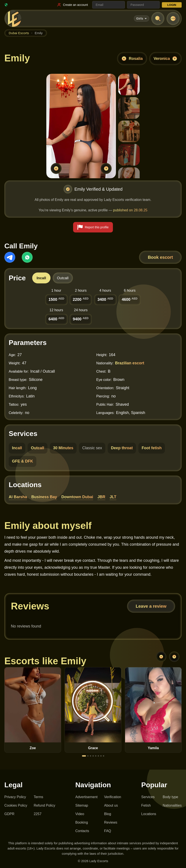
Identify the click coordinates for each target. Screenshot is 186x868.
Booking (82, 822)
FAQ (108, 831)
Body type (170, 797)
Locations (149, 814)
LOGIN (172, 5)
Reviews (111, 822)
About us (111, 805)
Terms (39, 797)
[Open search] (158, 19)
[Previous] (161, 657)
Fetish (146, 805)
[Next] (174, 657)
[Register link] (72, 5)
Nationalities (172, 805)
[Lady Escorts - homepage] (13, 19)
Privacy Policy (15, 797)
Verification (113, 797)
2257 (38, 814)
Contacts (82, 831)
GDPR (9, 814)
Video (80, 814)
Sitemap (82, 805)
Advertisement (86, 797)
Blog (108, 814)
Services (148, 797)
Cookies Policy (16, 805)
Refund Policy (44, 805)
